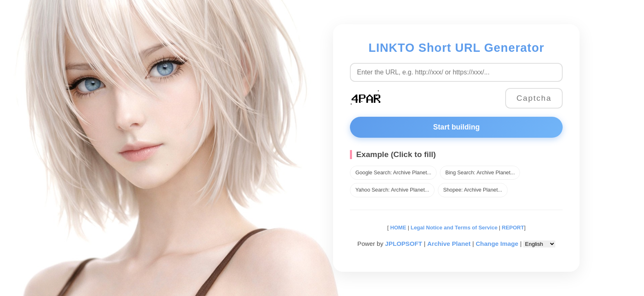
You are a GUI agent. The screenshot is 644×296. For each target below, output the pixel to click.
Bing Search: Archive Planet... (480, 172)
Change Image (497, 244)
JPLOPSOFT (404, 244)
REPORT (513, 228)
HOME (397, 228)
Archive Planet (449, 244)
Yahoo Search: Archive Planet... (392, 190)
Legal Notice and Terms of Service (454, 228)
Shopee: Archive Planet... (473, 190)
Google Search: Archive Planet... (393, 172)
